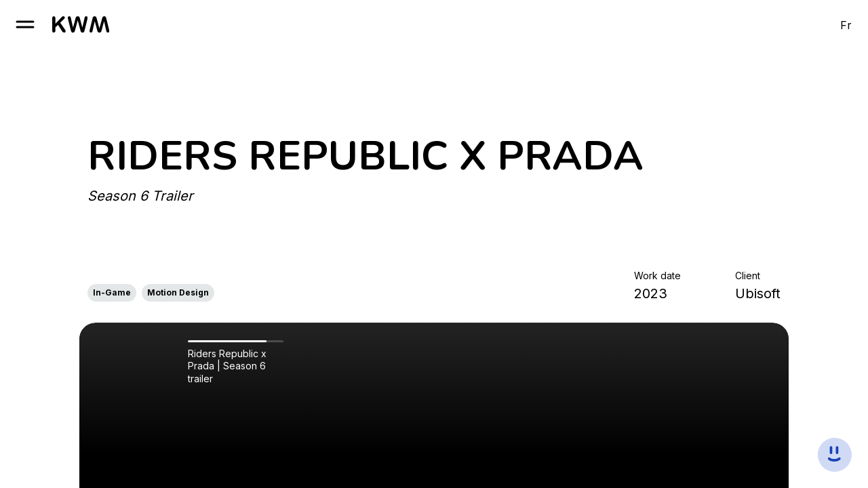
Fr (846, 25)
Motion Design (178, 292)
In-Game (112, 292)
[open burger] (25, 24)
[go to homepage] (81, 24)
